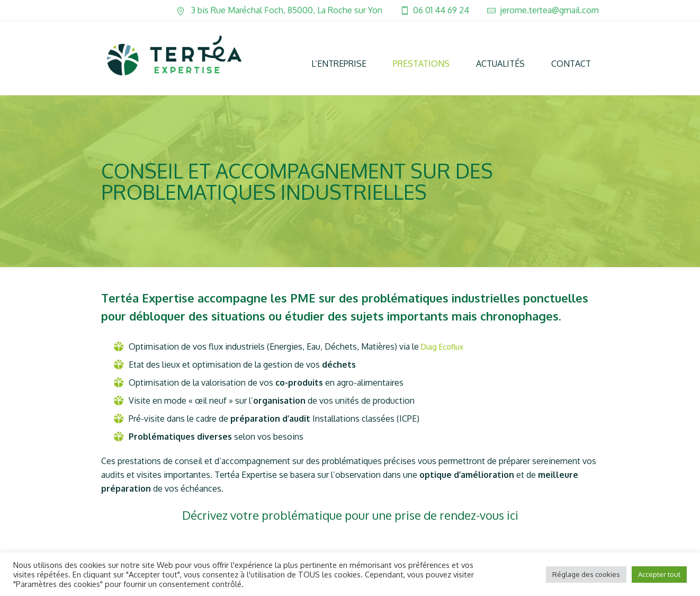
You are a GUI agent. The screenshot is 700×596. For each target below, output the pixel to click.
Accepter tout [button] (659, 574)
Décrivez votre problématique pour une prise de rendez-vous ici (350, 515)
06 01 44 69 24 (441, 10)
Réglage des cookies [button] (586, 574)
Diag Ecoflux (442, 347)
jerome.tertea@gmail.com (549, 10)
